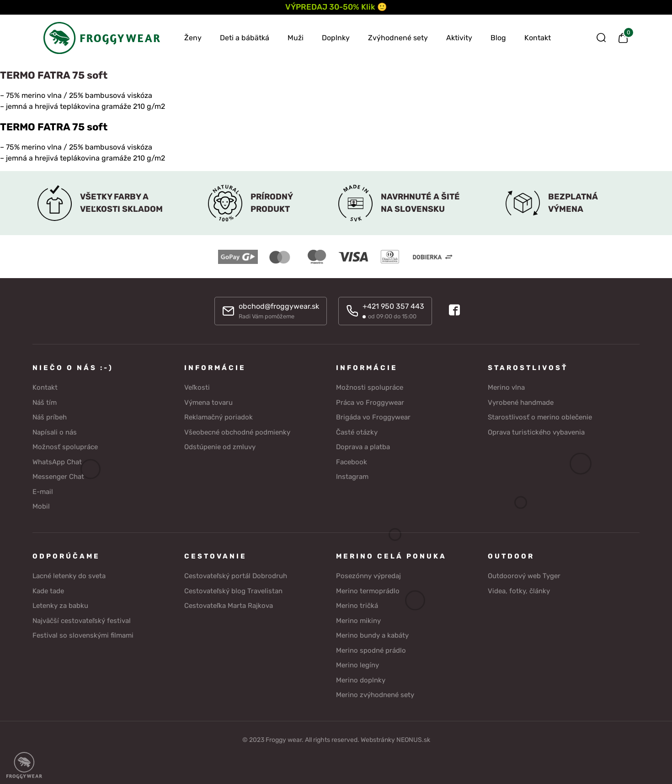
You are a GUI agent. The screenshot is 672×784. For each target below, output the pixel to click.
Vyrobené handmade (521, 401)
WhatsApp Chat (57, 461)
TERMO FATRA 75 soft (54, 127)
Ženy (193, 38)
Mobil (41, 505)
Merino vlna (506, 387)
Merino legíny (357, 664)
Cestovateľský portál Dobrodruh (236, 575)
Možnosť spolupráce (65, 446)
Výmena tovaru (208, 401)
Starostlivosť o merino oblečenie (540, 416)
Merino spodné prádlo (371, 649)
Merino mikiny (358, 619)
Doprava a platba (363, 446)
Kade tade (48, 590)
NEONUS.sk (413, 738)
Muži (296, 38)
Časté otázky (357, 431)
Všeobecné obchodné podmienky (237, 431)
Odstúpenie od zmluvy (220, 446)
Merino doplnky (361, 679)
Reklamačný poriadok (219, 416)
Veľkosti (197, 387)
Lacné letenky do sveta (69, 575)
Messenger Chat (58, 476)
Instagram (352, 476)
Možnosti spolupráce (370, 387)
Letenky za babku (60, 605)
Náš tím (45, 401)
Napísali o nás (55, 431)
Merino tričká (357, 605)
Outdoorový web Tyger (524, 575)
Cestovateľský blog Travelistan (233, 590)
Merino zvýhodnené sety (375, 694)
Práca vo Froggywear (370, 401)
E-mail (43, 490)
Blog (498, 38)
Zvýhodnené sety (398, 38)
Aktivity (459, 38)
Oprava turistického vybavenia (536, 431)
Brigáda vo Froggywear (373, 416)
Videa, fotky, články (519, 590)
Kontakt (538, 38)
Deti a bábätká (245, 38)
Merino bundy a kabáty (372, 634)
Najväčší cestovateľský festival (82, 619)
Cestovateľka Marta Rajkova (229, 605)
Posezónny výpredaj (368, 575)
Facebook (352, 461)
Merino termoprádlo (368, 590)
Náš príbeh (50, 416)
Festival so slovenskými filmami (83, 634)
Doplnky (336, 38)
